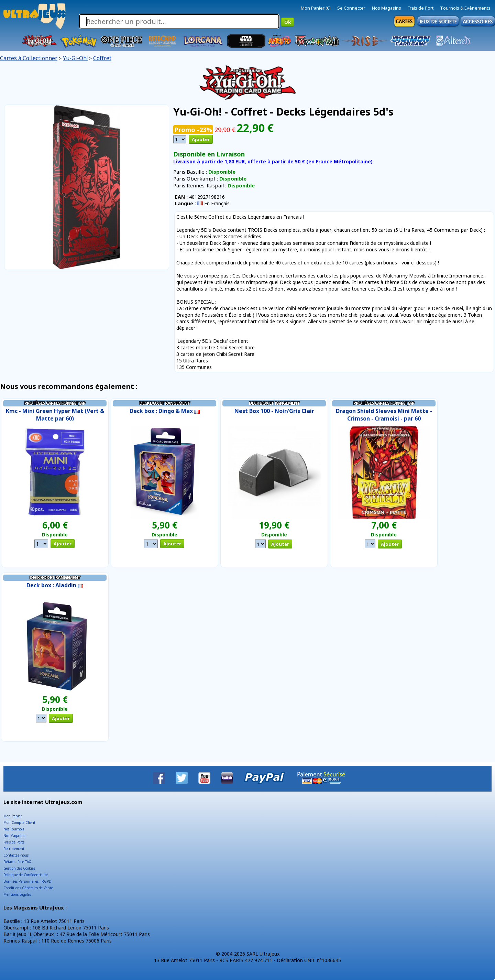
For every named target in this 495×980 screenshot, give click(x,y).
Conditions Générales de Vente (28, 888)
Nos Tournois (14, 829)
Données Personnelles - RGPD (27, 881)
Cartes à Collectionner (29, 58)
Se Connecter (351, 8)
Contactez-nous (16, 855)
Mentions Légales (17, 894)
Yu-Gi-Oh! (75, 58)
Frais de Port (421, 8)
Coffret (102, 58)
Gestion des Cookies (19, 868)
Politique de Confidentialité (26, 875)
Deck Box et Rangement (165, 403)
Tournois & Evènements (465, 8)
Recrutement (14, 849)
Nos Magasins (387, 8)
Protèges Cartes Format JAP (55, 403)
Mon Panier (13, 816)
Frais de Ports (14, 842)
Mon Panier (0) (316, 8)
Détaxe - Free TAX (17, 862)
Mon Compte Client (19, 823)
